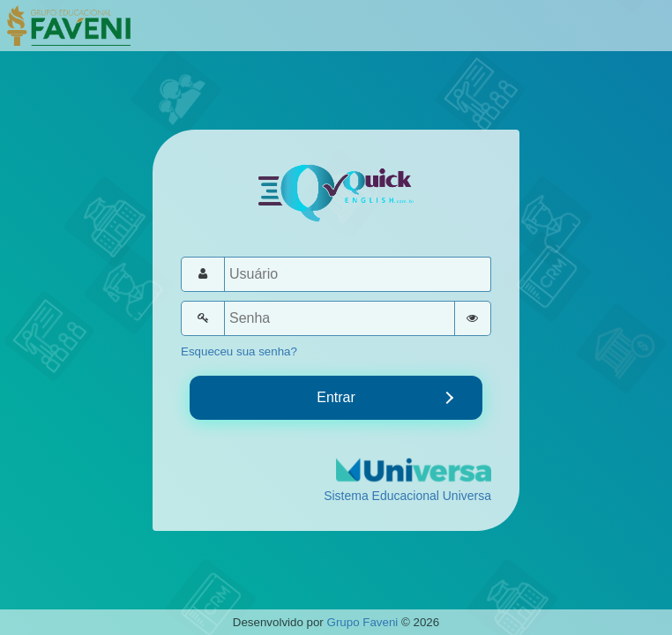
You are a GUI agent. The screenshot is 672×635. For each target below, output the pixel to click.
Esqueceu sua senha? (239, 351)
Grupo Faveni (363, 622)
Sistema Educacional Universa (407, 496)
